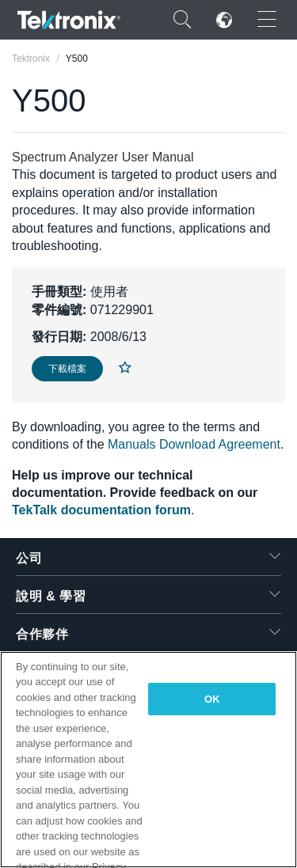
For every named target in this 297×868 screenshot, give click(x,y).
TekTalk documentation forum (101, 510)
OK (212, 699)
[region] (148, 760)
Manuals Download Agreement (194, 444)
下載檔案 (67, 369)
